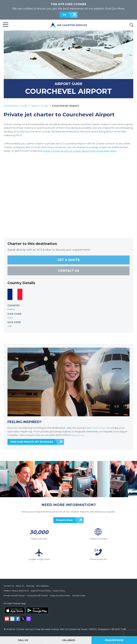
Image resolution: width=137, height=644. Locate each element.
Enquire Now (64, 520)
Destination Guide (15, 106)
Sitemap (30, 586)
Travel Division (100, 428)
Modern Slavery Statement (16, 591)
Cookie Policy (59, 591)
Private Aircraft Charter (14, 596)
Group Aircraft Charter (38, 596)
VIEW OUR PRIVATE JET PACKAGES (32, 442)
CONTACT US (69, 271)
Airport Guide (40, 106)
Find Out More (115, 9)
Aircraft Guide (79, 596)
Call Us (23, 640)
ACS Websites (42, 586)
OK (64, 15)
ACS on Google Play (37, 610)
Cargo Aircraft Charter (60, 596)
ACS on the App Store (15, 610)
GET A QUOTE (69, 260)
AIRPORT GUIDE (68, 84)
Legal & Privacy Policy (41, 591)
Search (131, 25)
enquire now (79, 435)
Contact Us (9, 586)
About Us (20, 586)
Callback (68, 640)
